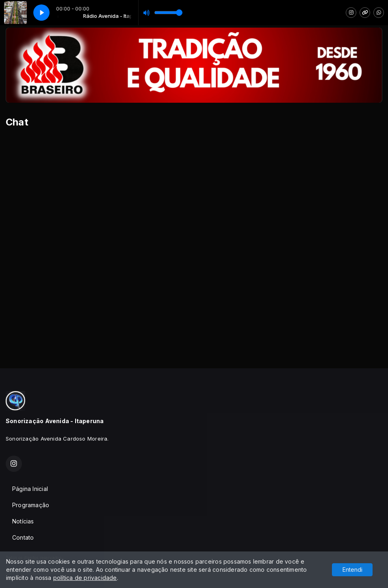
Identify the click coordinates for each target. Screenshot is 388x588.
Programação (31, 505)
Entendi (352, 570)
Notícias (23, 521)
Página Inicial (30, 489)
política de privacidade (85, 578)
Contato (23, 537)
